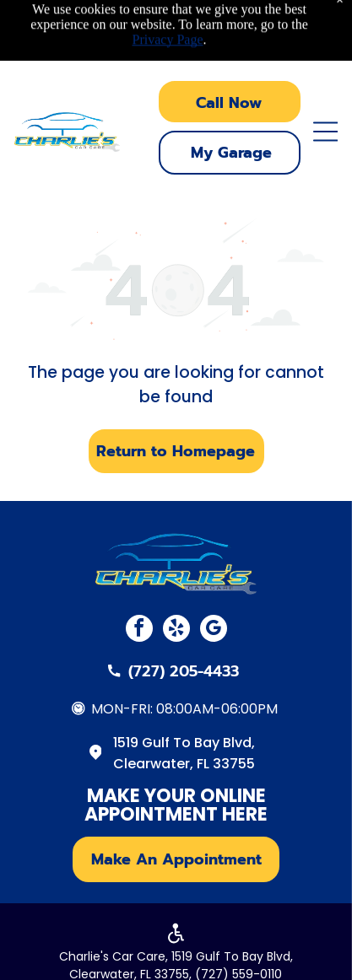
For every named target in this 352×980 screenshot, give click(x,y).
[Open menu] (325, 132)
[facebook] (139, 630)
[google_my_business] (214, 630)
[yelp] (176, 630)
